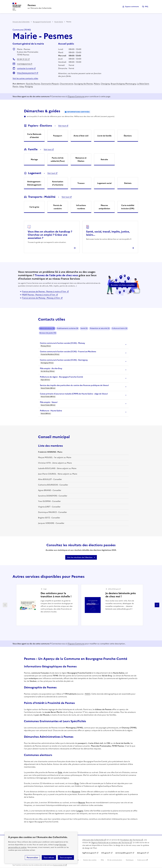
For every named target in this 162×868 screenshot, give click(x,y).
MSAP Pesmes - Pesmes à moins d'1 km (39, 295)
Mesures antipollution (104, 207)
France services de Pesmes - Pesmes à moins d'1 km (44, 291)
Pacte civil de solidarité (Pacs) (58, 159)
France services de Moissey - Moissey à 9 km (41, 298)
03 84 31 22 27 (23, 59)
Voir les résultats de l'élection (80, 557)
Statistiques (130, 860)
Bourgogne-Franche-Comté (42, 22)
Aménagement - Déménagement (34, 183)
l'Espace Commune (76, 96)
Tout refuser (49, 858)
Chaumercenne (67, 84)
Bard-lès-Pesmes (33, 84)
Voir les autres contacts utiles (25, 78)
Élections (128, 136)
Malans (97, 84)
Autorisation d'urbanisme (58, 183)
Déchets (128, 183)
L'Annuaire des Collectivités (93, 840)
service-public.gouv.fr (124, 853)
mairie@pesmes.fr (25, 64)
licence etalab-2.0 (59, 865)
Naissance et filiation (81, 159)
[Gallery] (81, 605)
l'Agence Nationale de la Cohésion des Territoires (110, 843)
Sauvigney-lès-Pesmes (84, 84)
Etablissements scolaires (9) (68, 328)
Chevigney (105, 84)
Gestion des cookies (90, 860)
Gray (77, 783)
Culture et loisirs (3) (120, 328)
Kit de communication (115, 860)
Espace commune (132, 7)
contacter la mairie (25, 68)
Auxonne (76, 792)
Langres (80, 811)
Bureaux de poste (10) (48, 333)
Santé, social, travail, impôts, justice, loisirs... (108, 233)
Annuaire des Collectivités (21, 22)
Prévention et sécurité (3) (100, 328)
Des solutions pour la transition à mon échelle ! (56, 595)
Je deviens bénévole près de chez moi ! (121, 595)
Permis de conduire (58, 207)
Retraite (104, 159)
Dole (60, 772)
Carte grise (34, 207)
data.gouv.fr (142, 853)
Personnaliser (32, 858)
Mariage (34, 159)
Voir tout (62, 126)
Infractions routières (81, 207)
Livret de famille (104, 136)
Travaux (81, 183)
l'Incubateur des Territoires (130, 840)
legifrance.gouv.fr (89, 853)
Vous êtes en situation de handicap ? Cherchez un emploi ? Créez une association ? (50, 235)
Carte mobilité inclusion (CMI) (128, 207)
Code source (141, 860)
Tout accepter (66, 858)
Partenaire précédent (5, 605)
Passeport (58, 136)
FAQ (146, 7)
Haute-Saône (59, 22)
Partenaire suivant (157, 605)
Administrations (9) (47, 328)
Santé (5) (84, 328)
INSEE (87, 694)
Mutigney (29, 86)
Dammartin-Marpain (50, 84)
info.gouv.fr (106, 853)
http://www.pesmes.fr (26, 73)
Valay (22, 86)
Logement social (104, 183)
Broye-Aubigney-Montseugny (123, 84)
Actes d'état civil (81, 136)
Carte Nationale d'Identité (34, 136)
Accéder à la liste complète (123, 285)
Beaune (82, 802)
